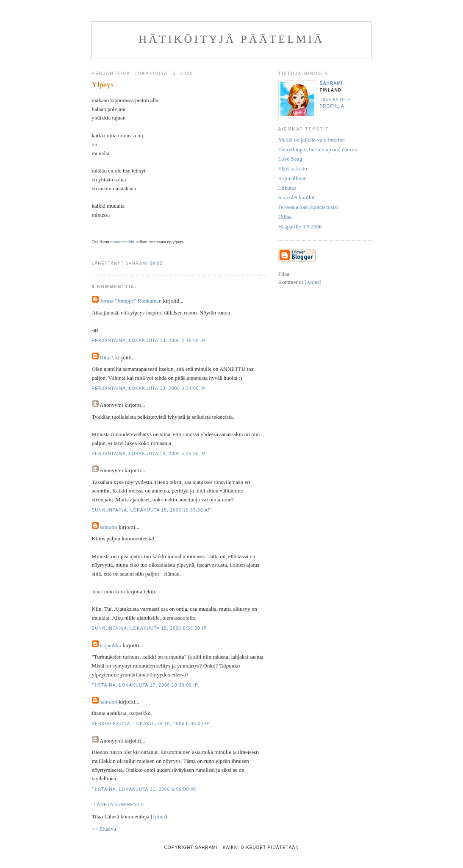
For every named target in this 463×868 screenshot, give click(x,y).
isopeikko (111, 645)
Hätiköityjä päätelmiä (232, 39)
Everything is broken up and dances (318, 149)
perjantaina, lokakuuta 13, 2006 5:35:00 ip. (149, 454)
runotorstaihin (122, 242)
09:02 (156, 263)
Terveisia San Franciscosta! (309, 207)
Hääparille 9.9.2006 (300, 227)
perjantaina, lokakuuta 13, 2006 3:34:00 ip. (149, 388)
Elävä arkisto (293, 168)
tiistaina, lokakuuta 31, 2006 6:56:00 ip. (144, 789)
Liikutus (287, 188)
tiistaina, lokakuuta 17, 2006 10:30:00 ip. (146, 685)
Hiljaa (285, 217)
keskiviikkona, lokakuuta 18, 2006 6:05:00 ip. (152, 724)
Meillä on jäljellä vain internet (312, 140)
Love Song (290, 159)
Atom (159, 817)
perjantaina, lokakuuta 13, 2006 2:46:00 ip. (149, 341)
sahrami (109, 527)
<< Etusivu (104, 829)
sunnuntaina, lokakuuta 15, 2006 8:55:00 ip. (150, 628)
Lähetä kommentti (120, 805)
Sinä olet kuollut (297, 197)
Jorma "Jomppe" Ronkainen (131, 301)
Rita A (107, 357)
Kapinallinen (292, 178)
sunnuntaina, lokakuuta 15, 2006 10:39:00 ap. (152, 510)
